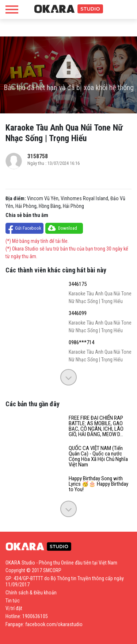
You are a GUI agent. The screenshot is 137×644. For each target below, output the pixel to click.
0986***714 (81, 343)
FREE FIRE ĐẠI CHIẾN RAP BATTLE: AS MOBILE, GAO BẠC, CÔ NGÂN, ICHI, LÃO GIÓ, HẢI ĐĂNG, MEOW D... (96, 426)
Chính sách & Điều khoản (31, 593)
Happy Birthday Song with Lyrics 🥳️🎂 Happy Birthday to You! (98, 484)
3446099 (78, 313)
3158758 (38, 156)
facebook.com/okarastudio (54, 624)
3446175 (78, 284)
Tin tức (13, 601)
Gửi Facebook (28, 228)
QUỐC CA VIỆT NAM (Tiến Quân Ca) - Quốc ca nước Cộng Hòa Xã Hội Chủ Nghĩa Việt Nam (98, 457)
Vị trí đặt (14, 608)
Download (68, 228)
